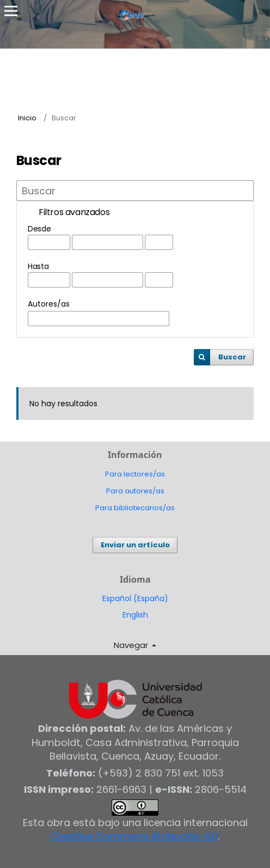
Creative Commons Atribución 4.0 (134, 836)
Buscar (232, 357)
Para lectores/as (135, 474)
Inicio (27, 118)
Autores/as (49, 304)
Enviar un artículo (135, 545)
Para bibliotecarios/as (135, 508)
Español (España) (135, 598)
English (135, 615)
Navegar (132, 645)
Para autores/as (135, 491)
